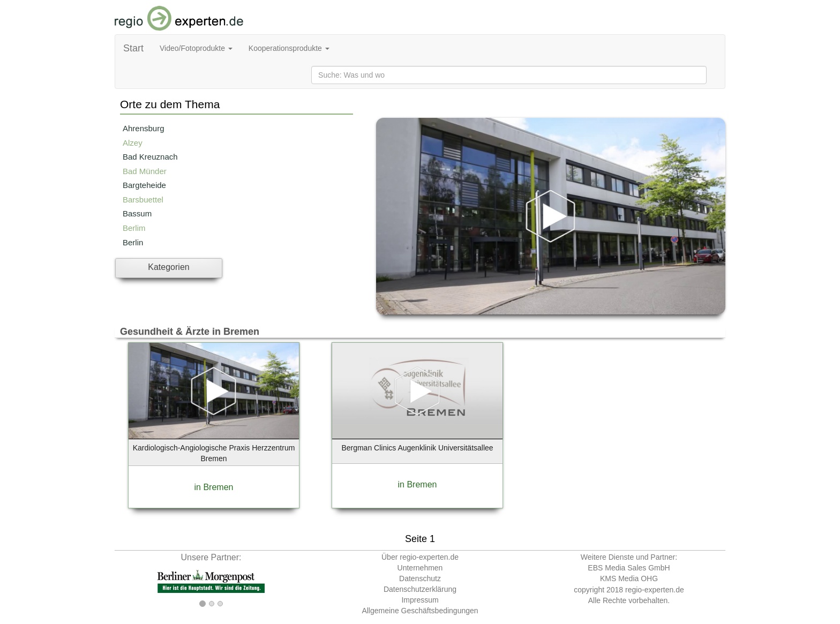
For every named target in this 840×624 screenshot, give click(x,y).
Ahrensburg (144, 128)
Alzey (133, 143)
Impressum (420, 600)
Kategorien (168, 267)
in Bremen (214, 487)
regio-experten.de (655, 590)
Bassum (137, 213)
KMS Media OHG (629, 578)
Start (133, 48)
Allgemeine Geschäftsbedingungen (420, 611)
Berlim (134, 228)
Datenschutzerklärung (420, 589)
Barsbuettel (143, 200)
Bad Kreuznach (150, 157)
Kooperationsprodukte (289, 48)
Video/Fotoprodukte (196, 48)
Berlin (133, 242)
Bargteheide (144, 185)
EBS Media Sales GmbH (629, 568)
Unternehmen (420, 568)
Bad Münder (145, 171)
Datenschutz (420, 578)
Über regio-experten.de (420, 557)
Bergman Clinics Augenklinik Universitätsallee (417, 448)
